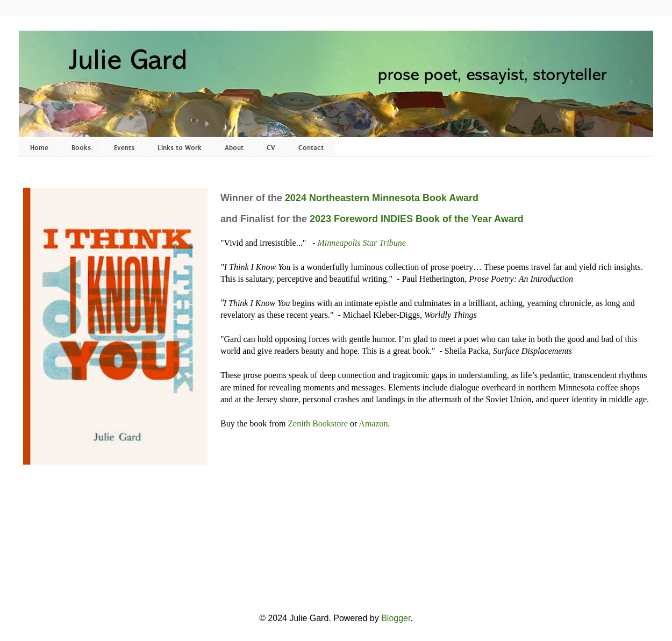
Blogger (396, 618)
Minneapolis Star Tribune (362, 243)
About (234, 148)
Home (39, 148)
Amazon (373, 423)
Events (124, 148)
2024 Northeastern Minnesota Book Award (382, 198)
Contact (311, 148)
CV (271, 148)
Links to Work (180, 148)
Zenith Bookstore (318, 423)
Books (81, 148)
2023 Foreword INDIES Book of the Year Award (417, 219)
